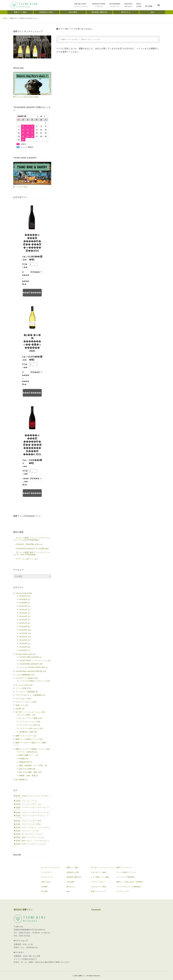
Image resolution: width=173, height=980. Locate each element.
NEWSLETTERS (99, 5)
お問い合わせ (49, 883)
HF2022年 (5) (25, 640)
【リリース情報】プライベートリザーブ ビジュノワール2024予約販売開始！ (32, 539)
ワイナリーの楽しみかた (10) (31, 728)
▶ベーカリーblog (20, 187)
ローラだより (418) (23, 698)
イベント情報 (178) (23, 688)
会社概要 (49, 888)
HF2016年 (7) (25, 620)
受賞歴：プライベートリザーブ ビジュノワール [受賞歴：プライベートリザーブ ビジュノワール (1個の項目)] (32, 813)
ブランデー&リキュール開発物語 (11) (31, 695)
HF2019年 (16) (25, 630)
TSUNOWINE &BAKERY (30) (31, 664)
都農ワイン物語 (74, 869)
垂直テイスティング (101, 892)
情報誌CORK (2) (26, 762)
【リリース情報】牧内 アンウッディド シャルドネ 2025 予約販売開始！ (32, 553)
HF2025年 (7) (25, 650)
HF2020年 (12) (25, 633)
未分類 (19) (20, 709)
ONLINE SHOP (81, 5)
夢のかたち (74, 888)
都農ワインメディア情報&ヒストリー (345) (33, 749)
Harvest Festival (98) (24, 593)
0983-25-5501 (25, 933)
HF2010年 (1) (25, 606)
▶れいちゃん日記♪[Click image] (26, 97)
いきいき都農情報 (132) (25, 675)
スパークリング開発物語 (129, 878)
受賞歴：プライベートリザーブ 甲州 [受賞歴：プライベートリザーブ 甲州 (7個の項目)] (28, 821)
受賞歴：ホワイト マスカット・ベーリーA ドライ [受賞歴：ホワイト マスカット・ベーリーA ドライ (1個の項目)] (33, 828)
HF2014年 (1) (25, 613)
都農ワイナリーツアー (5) (26, 736)
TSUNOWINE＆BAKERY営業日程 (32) (31, 671)
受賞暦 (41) (24, 759)
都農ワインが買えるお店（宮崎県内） (129, 883)
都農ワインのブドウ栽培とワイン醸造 (31, 743)
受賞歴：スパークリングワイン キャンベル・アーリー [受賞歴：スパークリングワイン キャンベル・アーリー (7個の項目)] (32, 808)
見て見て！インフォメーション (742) (30, 712)
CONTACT (128, 5)
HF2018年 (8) (25, 627)
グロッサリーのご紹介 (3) (30, 725)
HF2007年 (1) (25, 596)
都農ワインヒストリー (129, 869)
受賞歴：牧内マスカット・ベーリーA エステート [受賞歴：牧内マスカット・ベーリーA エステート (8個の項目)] (33, 841)
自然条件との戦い (74, 873)
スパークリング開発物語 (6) (27, 692)
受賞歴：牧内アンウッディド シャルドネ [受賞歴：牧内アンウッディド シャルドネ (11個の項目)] (30, 837)
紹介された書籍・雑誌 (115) (31, 772)
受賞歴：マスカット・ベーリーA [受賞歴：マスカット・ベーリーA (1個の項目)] (27, 831)
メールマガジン (49, 873)
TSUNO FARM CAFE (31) (26, 654)
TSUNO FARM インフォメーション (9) (35, 660)
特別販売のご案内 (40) (28, 732)
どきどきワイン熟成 (101, 873)
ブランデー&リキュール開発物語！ (129, 888)
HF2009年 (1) (25, 603)
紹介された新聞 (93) (27, 769)
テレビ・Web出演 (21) (28, 752)
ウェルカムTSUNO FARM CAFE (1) (34, 667)
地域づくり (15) (22, 705)
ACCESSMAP (115, 5)
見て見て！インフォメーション (101, 869)
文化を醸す (74, 883)
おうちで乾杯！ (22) (27, 715)
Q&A (74, 892)
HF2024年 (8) (25, 647)
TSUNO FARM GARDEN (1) (31, 657)
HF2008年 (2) (25, 599)
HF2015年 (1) (25, 616)
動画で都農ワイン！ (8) (29, 755)
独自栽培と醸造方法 (73, 878)
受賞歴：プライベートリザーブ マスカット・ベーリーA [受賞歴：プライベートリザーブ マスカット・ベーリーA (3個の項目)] (32, 817)
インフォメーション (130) (30, 722)
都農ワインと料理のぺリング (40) (29, 739)
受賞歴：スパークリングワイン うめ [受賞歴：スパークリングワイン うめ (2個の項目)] (28, 804)
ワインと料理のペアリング (129, 873)
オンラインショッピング (49, 869)
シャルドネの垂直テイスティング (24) (35, 681)
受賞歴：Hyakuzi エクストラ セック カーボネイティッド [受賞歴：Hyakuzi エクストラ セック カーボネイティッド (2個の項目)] (32, 797)
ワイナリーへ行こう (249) (26, 702)
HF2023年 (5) (25, 643)
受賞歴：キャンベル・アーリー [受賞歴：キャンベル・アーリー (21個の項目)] (27, 801)
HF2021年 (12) (25, 637)
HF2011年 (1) (25, 610)
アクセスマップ (48, 878)
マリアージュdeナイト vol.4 (27, 559)
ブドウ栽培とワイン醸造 (100, 878)
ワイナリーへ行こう (101, 883)
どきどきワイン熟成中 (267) (27, 678)
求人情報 (149, 8)
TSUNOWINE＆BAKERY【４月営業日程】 (32, 549)
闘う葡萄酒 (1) (21, 780)
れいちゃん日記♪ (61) (24, 685)
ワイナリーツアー (129, 892)
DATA (139, 5)
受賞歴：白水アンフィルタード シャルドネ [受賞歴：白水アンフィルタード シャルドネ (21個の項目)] (31, 844)
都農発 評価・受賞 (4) (29, 776)
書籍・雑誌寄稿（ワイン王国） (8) (33, 765)
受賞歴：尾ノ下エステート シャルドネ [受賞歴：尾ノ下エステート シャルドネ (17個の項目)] (29, 834)
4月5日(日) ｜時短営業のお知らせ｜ (30, 544)
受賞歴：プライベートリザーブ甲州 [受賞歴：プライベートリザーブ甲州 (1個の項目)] (28, 824)
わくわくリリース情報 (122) (31, 718)
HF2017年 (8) (25, 623)
